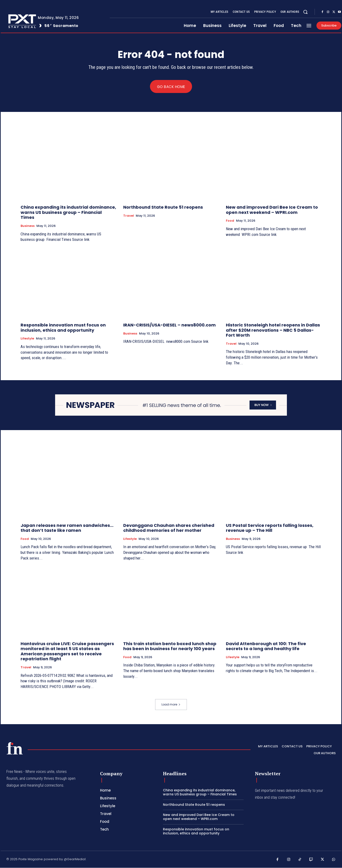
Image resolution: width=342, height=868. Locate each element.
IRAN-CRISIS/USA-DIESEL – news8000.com (169, 325)
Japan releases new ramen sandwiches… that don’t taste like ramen (67, 528)
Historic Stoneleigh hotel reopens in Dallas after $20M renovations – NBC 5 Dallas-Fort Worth (273, 330)
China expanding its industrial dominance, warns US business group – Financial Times (68, 212)
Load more (171, 705)
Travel (129, 216)
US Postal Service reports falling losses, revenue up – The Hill (270, 528)
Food (230, 221)
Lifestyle (27, 339)
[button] (305, 12)
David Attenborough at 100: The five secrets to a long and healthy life (266, 646)
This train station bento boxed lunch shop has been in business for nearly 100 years (170, 646)
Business (28, 226)
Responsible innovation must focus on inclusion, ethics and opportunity (63, 328)
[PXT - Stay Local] (15, 749)
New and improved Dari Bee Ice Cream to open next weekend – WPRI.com (272, 210)
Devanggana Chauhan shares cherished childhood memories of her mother (169, 528)
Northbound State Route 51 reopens (163, 207)
